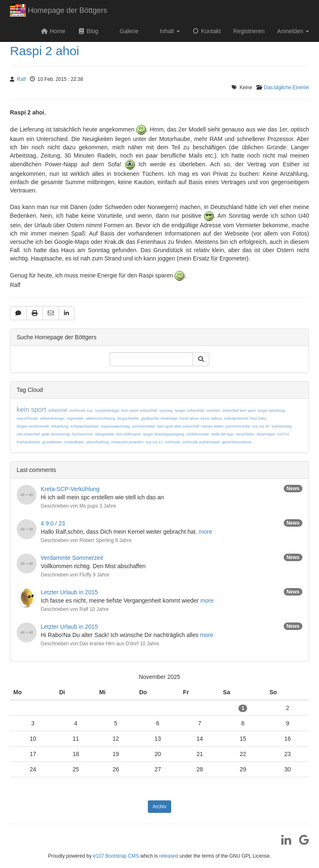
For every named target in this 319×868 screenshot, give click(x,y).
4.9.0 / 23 (53, 523)
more (206, 532)
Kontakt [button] (207, 31)
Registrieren (249, 31)
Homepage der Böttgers (59, 11)
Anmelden (293, 31)
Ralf (21, 79)
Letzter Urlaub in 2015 (69, 592)
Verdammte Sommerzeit (72, 558)
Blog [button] (88, 31)
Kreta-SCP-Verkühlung (70, 489)
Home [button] (53, 31)
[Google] (301, 843)
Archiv (159, 807)
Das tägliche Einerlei (287, 88)
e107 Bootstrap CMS (116, 856)
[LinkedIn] (283, 843)
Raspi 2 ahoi (45, 51)
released (169, 856)
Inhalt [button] (169, 31)
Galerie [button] (128, 31)
